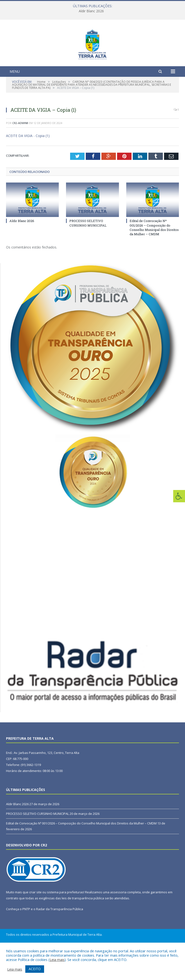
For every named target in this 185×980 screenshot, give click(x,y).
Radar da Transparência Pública (60, 939)
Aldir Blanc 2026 (91, 11)
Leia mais (57, 960)
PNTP (26, 939)
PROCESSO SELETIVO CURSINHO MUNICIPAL (88, 253)
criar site (35, 922)
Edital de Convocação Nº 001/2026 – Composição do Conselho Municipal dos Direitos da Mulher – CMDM (154, 257)
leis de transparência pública (83, 928)
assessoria (118, 922)
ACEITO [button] (35, 969)
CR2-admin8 (20, 153)
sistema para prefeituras (65, 922)
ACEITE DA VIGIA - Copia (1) (28, 166)
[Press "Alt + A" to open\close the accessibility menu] (179, 496)
